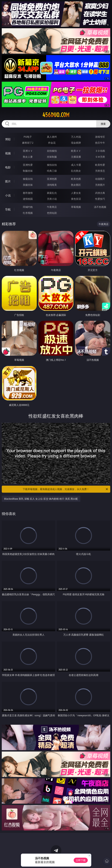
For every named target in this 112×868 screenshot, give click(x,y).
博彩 (8, 139)
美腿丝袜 (28, 185)
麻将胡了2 (28, 143)
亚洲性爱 (28, 165)
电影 (8, 167)
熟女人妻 (28, 157)
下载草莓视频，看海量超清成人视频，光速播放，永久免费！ (66, 489)
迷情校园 (28, 199)
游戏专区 (100, 137)
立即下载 (81, 860)
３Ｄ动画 (100, 151)
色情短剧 (52, 213)
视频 (8, 153)
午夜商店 (52, 207)
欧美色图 (76, 179)
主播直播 (76, 157)
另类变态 (100, 171)
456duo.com (56, 115)
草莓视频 (76, 207)
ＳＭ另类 (100, 157)
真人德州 (52, 137)
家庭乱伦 (52, 193)
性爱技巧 (100, 199)
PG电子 (28, 137)
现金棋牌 (76, 143)
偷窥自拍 (28, 179)
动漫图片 (100, 179)
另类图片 (100, 185)
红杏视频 (28, 213)
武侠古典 (100, 193)
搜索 (103, 124)
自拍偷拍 (52, 151)
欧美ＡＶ (76, 151)
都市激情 (28, 193)
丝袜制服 (52, 157)
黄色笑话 (76, 199)
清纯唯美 (52, 185)
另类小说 (52, 199)
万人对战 (76, 137)
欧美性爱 (100, 165)
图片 (8, 181)
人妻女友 (76, 193)
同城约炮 (28, 207)
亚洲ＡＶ (28, 151)
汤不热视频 (100, 207)
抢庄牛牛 (100, 143)
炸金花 (52, 143)
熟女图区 (76, 185)
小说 (8, 195)
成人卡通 (76, 165)
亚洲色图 (52, 179)
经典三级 (52, 171)
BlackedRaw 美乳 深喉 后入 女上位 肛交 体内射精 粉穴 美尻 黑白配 (41, 499)
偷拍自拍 (52, 165)
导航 (8, 209)
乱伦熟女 (76, 171)
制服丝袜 (28, 171)
